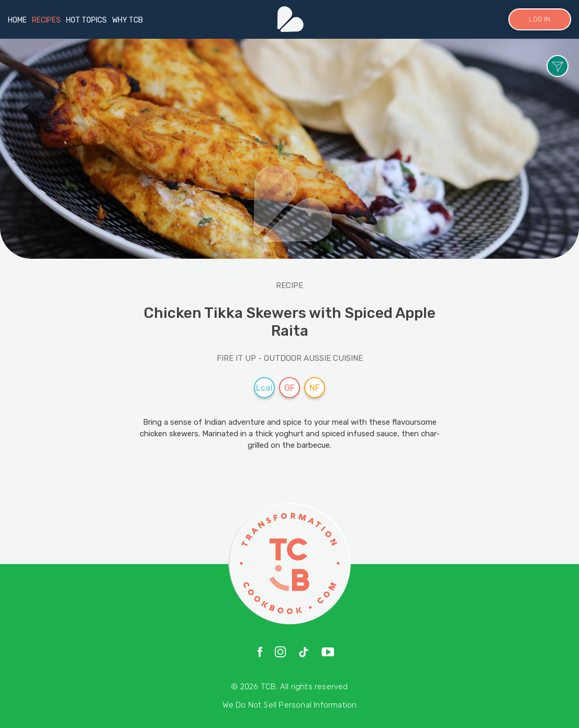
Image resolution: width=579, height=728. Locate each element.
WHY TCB (127, 20)
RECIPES (46, 20)
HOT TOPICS (86, 20)
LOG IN (539, 19)
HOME (17, 20)
